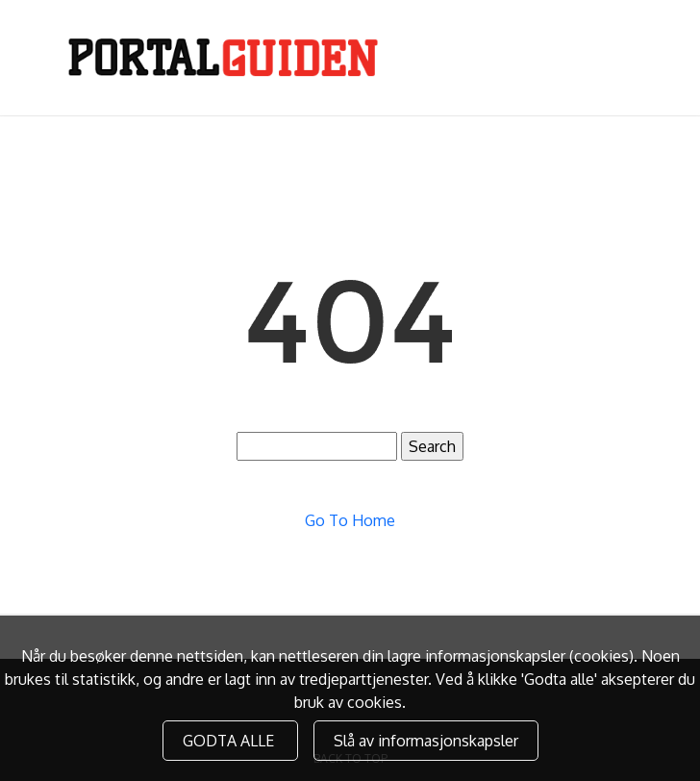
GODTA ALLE (230, 741)
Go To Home (350, 520)
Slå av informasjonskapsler (426, 741)
